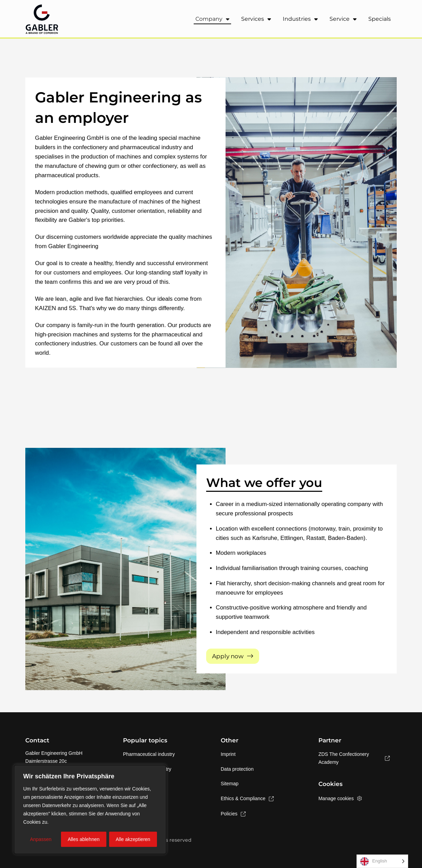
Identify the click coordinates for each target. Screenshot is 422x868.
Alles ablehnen (83, 839)
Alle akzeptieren (133, 839)
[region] (90, 810)
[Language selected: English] (382, 861)
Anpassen (41, 839)
